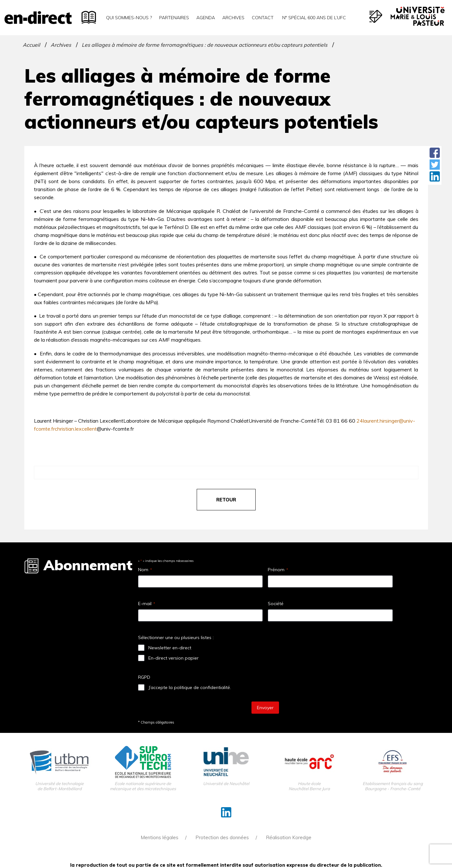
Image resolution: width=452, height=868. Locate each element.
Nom (145, 570)
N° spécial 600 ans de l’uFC (313, 18)
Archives (233, 18)
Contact (263, 18)
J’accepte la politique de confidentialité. (190, 687)
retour (226, 500)
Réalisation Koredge (289, 837)
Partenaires (174, 18)
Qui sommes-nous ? (129, 18)
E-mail (147, 604)
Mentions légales (160, 837)
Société (276, 604)
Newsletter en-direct (170, 648)
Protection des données (222, 837)
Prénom (278, 570)
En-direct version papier (173, 658)
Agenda (206, 18)
